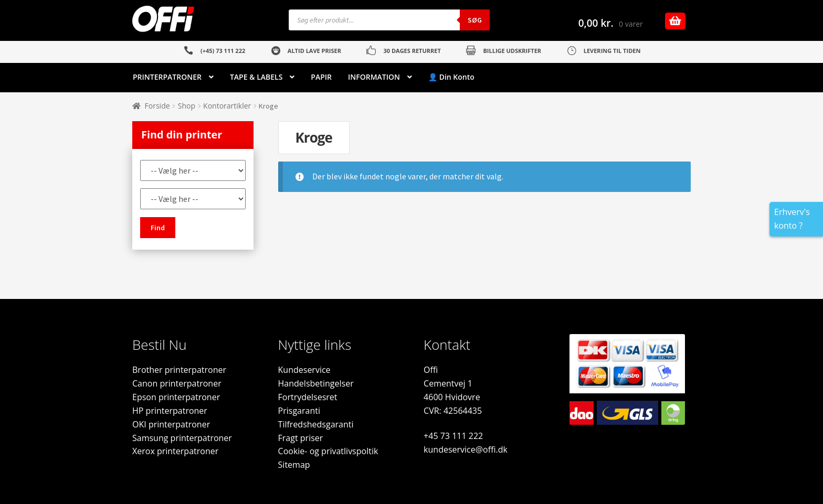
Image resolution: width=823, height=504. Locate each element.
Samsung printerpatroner (182, 438)
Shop (187, 106)
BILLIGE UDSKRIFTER (512, 51)
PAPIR (321, 77)
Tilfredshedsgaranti (316, 424)
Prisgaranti (299, 411)
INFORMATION (374, 77)
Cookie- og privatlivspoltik (328, 451)
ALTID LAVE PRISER (314, 51)
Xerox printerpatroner (175, 451)
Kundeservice (304, 370)
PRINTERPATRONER (167, 77)
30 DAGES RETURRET (412, 51)
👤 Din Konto (451, 77)
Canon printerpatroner (177, 383)
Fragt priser (301, 438)
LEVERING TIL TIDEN (612, 51)
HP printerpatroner (170, 411)
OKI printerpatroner (171, 424)
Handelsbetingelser (316, 383)
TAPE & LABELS (256, 77)
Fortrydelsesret (308, 397)
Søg (475, 20)
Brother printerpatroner (179, 370)
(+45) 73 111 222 (223, 51)
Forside (157, 106)
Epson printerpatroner (176, 397)
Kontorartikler (227, 106)
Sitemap (294, 465)
